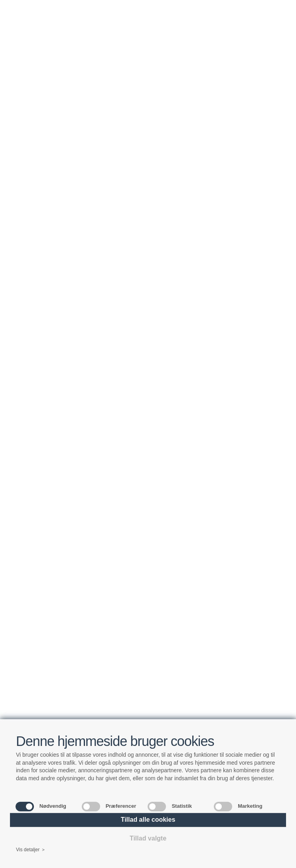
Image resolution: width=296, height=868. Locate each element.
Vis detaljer (30, 850)
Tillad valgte (148, 838)
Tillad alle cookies (148, 820)
